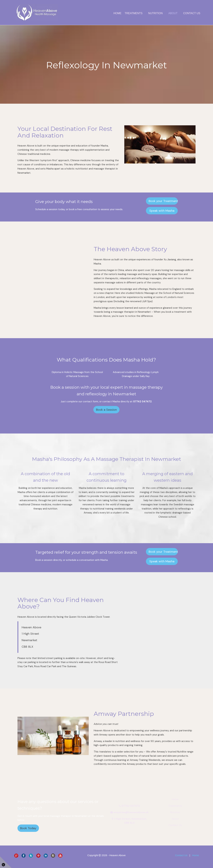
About (173, 13)
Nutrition (155, 13)
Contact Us (192, 13)
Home (117, 13)
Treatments (134, 13)
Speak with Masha (162, 211)
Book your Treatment (163, 201)
